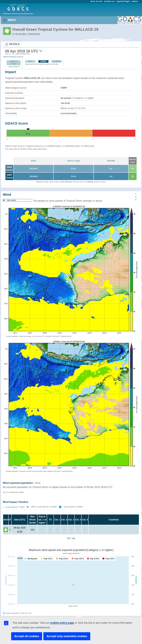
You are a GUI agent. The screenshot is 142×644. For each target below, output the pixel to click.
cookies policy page (62, 623)
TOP (136, 197)
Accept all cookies (27, 636)
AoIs (38, 483)
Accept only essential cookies (67, 636)
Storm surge (74, 161)
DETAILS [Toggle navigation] (12, 44)
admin (135, 1)
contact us (109, 1)
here (45, 149)
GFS (30, 61)
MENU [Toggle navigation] (9, 20)
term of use (97, 1)
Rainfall (111, 161)
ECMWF (57, 61)
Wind (33, 161)
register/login (123, 1)
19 (10, 530)
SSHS (22, 492)
